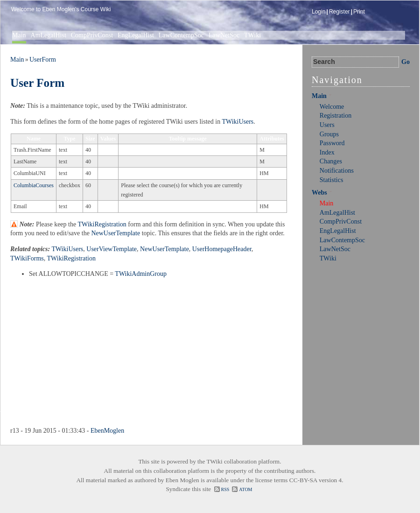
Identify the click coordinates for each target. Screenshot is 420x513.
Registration (336, 116)
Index (327, 152)
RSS (225, 489)
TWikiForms (27, 258)
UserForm (43, 60)
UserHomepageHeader (222, 249)
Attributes (272, 139)
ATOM (245, 489)
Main (19, 35)
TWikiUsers (238, 122)
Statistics (332, 180)
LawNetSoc (224, 35)
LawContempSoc (181, 35)
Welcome (332, 107)
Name (34, 139)
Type (69, 139)
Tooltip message (188, 139)
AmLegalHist (49, 35)
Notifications (337, 171)
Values (108, 139)
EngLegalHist (136, 35)
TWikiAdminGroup (141, 274)
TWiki (252, 35)
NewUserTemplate (115, 233)
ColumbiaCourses (34, 185)
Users (327, 125)
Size (90, 139)
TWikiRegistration (102, 224)
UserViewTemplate (112, 249)
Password (332, 143)
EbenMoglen (107, 431)
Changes (331, 161)
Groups (329, 134)
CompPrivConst (92, 35)
